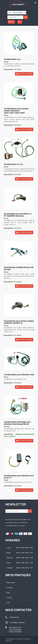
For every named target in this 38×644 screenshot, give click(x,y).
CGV (7, 603)
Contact (9, 598)
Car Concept (19, 639)
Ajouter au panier (24, 74)
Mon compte (10, 583)
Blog (8, 593)
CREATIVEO (9, 641)
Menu (11, 22)
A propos (9, 588)
